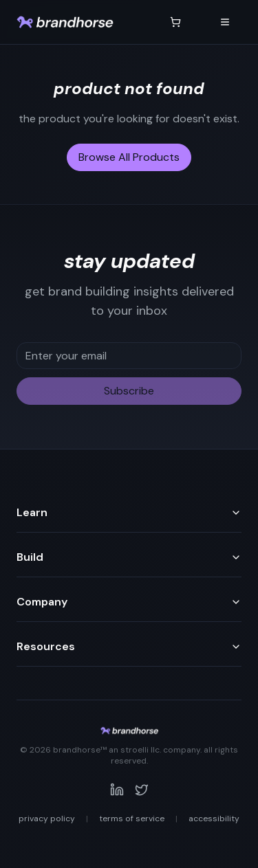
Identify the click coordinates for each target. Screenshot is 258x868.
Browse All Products (129, 157)
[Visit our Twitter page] (142, 790)
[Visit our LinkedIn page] (117, 790)
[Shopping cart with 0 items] (175, 22)
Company (129, 602)
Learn (129, 512)
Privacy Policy (47, 819)
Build (129, 557)
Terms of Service (132, 819)
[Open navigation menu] (225, 22)
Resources (129, 646)
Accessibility (214, 819)
